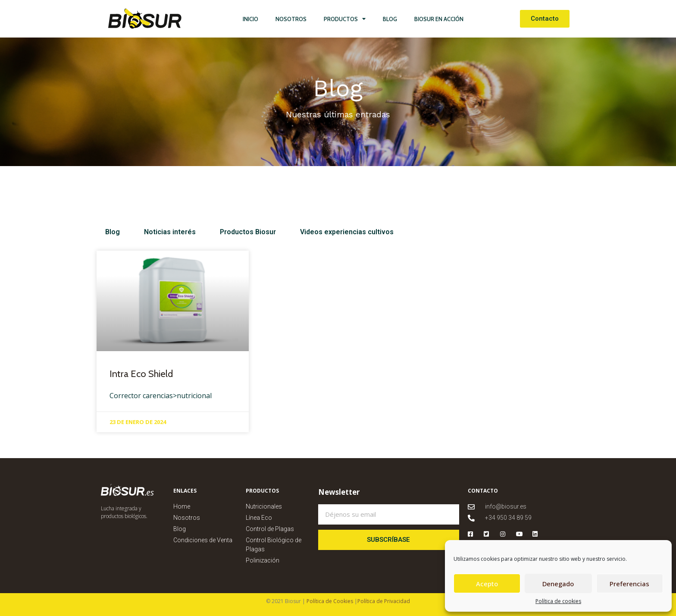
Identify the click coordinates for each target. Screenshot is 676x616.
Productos (345, 19)
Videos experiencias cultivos (326, 232)
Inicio (250, 19)
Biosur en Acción (439, 19)
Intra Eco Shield (141, 374)
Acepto (487, 584)
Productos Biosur (234, 232)
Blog (390, 19)
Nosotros (291, 19)
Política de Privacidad (384, 601)
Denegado (558, 584)
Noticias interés (163, 232)
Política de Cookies (329, 601)
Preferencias (629, 584)
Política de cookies (558, 601)
